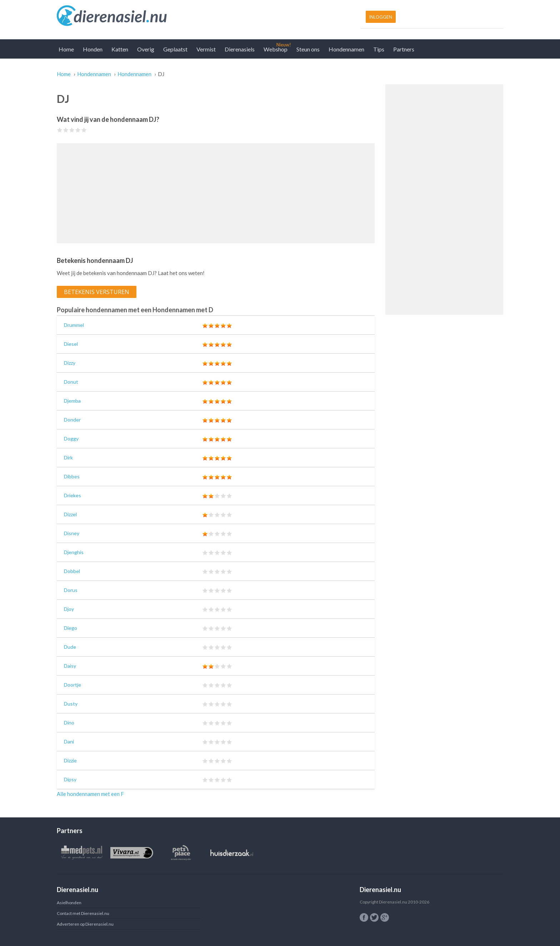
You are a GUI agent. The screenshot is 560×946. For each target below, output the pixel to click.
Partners (404, 49)
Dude (70, 647)
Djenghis (74, 552)
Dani (69, 741)
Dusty (71, 704)
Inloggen (381, 17)
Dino (69, 723)
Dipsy (70, 779)
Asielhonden (69, 903)
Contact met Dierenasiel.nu (83, 913)
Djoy (69, 609)
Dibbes (72, 476)
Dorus (71, 590)
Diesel (71, 344)
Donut (71, 382)
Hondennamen (346, 49)
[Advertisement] (216, 193)
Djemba (72, 401)
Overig (146, 49)
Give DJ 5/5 (84, 130)
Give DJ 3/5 (72, 130)
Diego (71, 628)
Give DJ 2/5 (66, 130)
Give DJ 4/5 (78, 130)
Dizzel (70, 514)
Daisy (70, 666)
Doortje (72, 685)
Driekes (72, 495)
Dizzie (70, 760)
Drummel (74, 325)
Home (66, 49)
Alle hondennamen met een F (90, 794)
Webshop (276, 49)
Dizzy (70, 363)
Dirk (68, 457)
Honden (93, 49)
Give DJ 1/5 (60, 130)
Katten (120, 49)
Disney (72, 533)
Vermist (206, 49)
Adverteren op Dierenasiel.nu (85, 924)
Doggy (71, 439)
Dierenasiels (240, 49)
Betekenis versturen (97, 292)
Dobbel (72, 571)
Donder (72, 420)
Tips (379, 49)
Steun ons (308, 49)
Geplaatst (175, 49)
